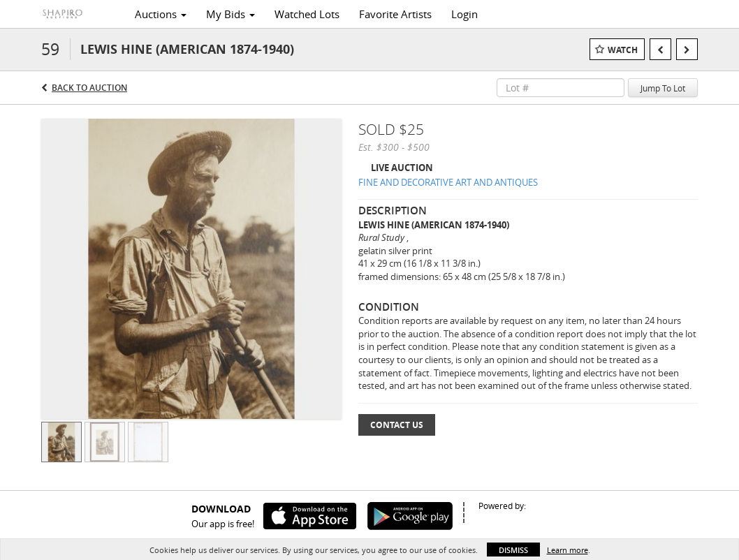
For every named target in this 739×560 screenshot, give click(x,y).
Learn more (568, 550)
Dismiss (513, 550)
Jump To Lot (663, 88)
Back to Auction (89, 88)
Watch (623, 50)
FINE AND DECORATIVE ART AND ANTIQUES (448, 182)
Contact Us (397, 425)
